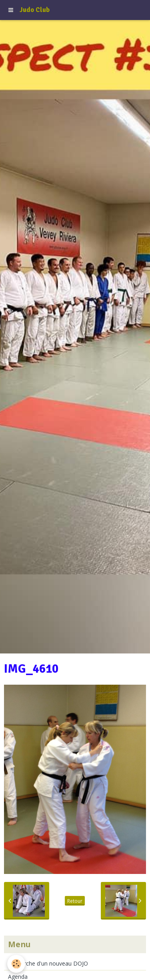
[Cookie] (16, 964)
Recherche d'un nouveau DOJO (48, 963)
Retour (75, 901)
